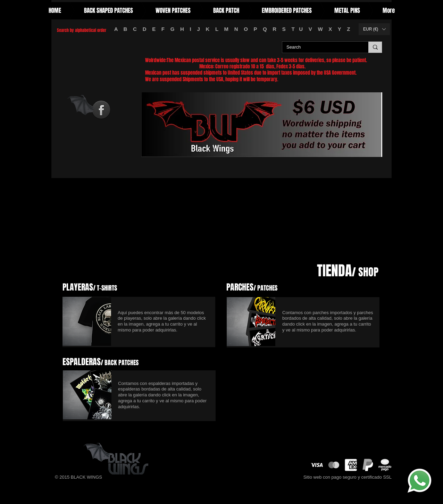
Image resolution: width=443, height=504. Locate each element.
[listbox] (374, 29)
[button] (374, 29)
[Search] (320, 47)
